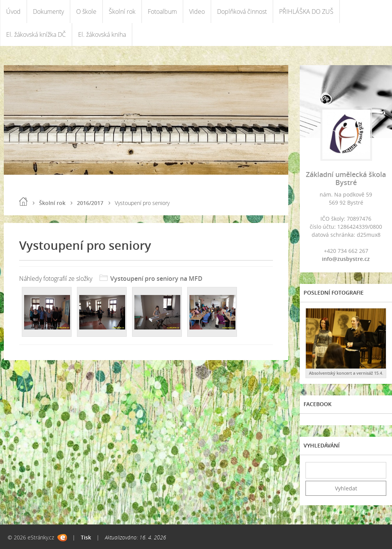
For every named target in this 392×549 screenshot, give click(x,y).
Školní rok (122, 11)
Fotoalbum (162, 11)
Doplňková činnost (242, 11)
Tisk (86, 537)
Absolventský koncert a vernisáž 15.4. (346, 373)
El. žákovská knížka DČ (36, 34)
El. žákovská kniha (102, 34)
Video (197, 11)
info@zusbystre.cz (346, 259)
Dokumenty (48, 11)
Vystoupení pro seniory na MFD (156, 279)
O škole (86, 11)
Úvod (13, 11)
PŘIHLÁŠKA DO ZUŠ (306, 11)
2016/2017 (90, 203)
